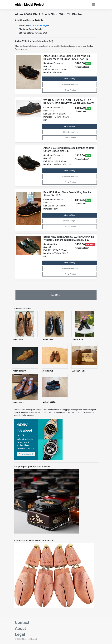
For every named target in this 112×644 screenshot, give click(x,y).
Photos (73, 90)
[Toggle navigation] (94, 5)
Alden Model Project (30, 5)
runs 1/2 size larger (39, 25)
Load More (56, 295)
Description (73, 84)
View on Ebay (70, 79)
